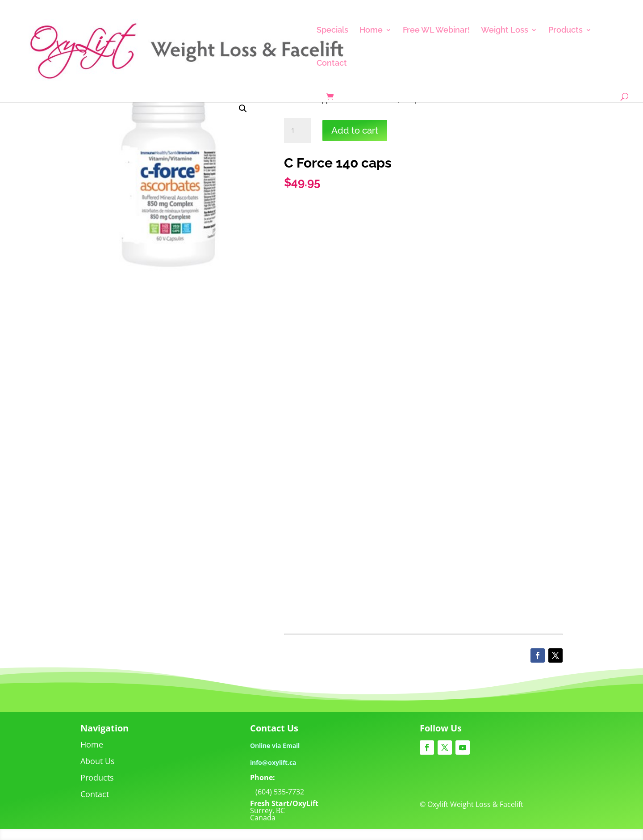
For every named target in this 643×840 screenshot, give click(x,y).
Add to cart (355, 130)
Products (566, 31)
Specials (332, 31)
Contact (332, 64)
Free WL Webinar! (436, 31)
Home (371, 31)
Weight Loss (505, 31)
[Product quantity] (297, 130)
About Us (98, 761)
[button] (243, 109)
